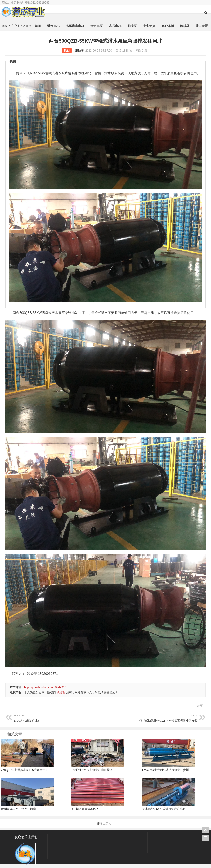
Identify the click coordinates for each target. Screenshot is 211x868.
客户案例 (168, 27)
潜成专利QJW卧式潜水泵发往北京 (164, 809)
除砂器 (185, 27)
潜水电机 (53, 27)
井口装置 (202, 27)
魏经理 (79, 51)
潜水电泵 (97, 27)
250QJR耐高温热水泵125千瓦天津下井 (26, 771)
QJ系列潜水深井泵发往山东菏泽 (92, 771)
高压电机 (115, 27)
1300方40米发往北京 (60, 718)
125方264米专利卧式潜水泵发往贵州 (165, 771)
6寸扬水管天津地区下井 (87, 809)
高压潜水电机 (75, 27)
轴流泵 (132, 27)
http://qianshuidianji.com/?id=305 (45, 688)
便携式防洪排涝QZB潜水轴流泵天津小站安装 (151, 718)
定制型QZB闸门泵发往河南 (18, 809)
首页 (38, 27)
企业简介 (149, 27)
